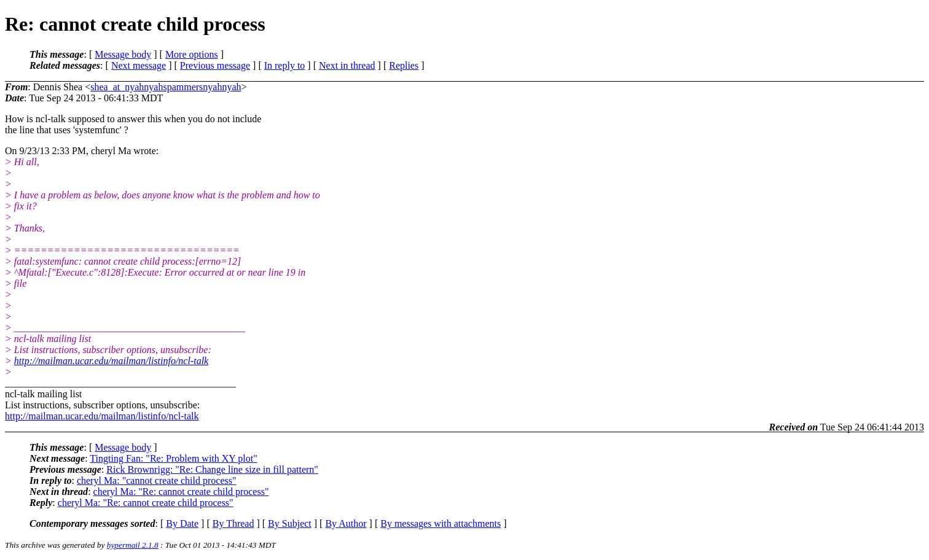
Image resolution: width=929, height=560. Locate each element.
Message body (123, 54)
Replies (404, 65)
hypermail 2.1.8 (133, 545)
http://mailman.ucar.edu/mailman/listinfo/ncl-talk (111, 361)
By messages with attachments (441, 523)
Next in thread (347, 65)
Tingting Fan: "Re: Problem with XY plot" (173, 458)
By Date (182, 523)
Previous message (215, 65)
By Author (346, 523)
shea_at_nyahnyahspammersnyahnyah (166, 87)
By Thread (233, 523)
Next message (139, 65)
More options (192, 54)
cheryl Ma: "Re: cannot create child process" (181, 492)
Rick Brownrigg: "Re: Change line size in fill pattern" (212, 469)
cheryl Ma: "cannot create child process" (157, 480)
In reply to (285, 65)
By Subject (290, 523)
